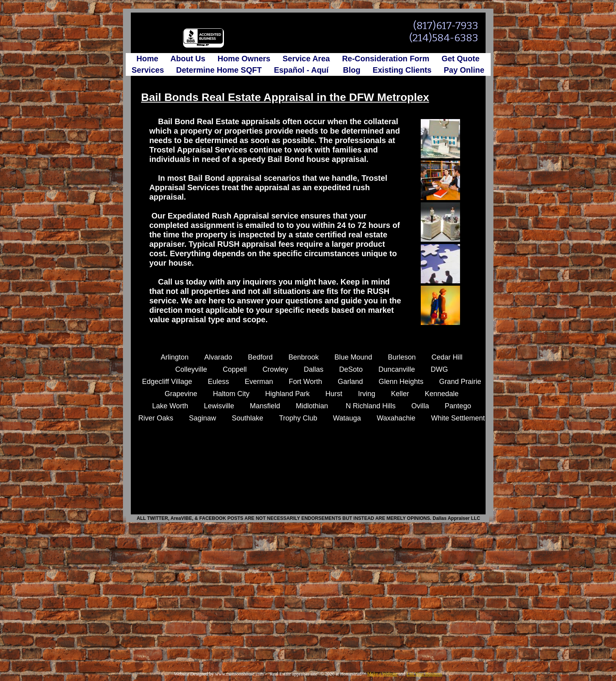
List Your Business (424, 674)
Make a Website (382, 674)
